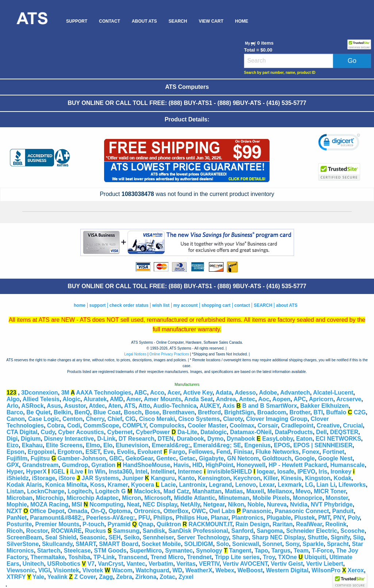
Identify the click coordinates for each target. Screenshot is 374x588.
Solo (223, 544)
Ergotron (70, 452)
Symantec (179, 551)
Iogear (265, 472)
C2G (360, 412)
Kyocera (143, 485)
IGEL (58, 472)
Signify (340, 537)
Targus (281, 551)
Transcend (133, 557)
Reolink (336, 524)
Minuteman (234, 498)
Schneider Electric (312, 531)
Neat (133, 504)
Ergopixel (41, 452)
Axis (229, 406)
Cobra (56, 425)
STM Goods (110, 551)
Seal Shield (61, 537)
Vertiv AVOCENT (245, 564)
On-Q (98, 511)
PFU (144, 518)
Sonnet (272, 544)
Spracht (338, 544)
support (97, 305)
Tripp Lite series (237, 557)
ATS (130, 406)
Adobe (268, 393)
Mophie (17, 504)
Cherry (95, 419)
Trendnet (199, 557)
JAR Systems (100, 478)
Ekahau (32, 445)
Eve (108, 452)
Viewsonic (21, 570)
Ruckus (95, 531)
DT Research (137, 439)
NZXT (14, 511)
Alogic (71, 399)
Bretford (209, 412)
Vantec (136, 564)
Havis (181, 465)
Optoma (119, 511)
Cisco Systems (199, 419)
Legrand (220, 485)
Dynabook (241, 439)
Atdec (97, 406)
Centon (72, 419)
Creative (328, 425)
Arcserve (349, 399)
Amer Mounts (163, 399)
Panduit (343, 511)
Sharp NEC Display (278, 537)
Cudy (48, 432)
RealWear (309, 524)
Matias (234, 491)
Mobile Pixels (271, 498)
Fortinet (333, 452)
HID (198, 465)
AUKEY (209, 406)
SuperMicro (146, 551)
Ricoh (15, 531)
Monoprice (308, 498)
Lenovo (246, 485)
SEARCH (178, 21)
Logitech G (111, 491)
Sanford (242, 531)
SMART (86, 544)
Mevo (303, 491)
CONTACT (110, 21)
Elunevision (132, 445)
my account (186, 305)
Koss (97, 485)
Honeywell (251, 465)
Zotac (167, 577)
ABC (141, 393)
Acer (174, 393)
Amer (133, 399)
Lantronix (192, 485)
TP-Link (104, 557)
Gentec (166, 458)
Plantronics (247, 518)
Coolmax (242, 425)
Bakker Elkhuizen (325, 406)
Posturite (19, 524)
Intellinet (163, 472)
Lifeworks (352, 485)
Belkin (62, 412)
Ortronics (147, 511)
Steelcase (77, 551)
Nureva (277, 504)
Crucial (353, 425)
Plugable (279, 518)
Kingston (318, 478)
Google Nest (335, 458)
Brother (300, 412)
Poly (354, 518)
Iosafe (286, 472)
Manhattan (207, 491)
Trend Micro (167, 557)
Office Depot (47, 511)
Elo (108, 445)
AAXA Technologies (104, 393)
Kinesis (291, 478)
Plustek (305, 518)
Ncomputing (106, 504)
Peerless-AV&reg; (111, 518)
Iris (323, 472)
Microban (20, 498)
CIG (130, 419)
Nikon (236, 504)
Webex (225, 570)
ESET (93, 452)
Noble (255, 504)
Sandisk (154, 531)
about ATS (287, 305)
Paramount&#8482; (56, 518)
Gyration (103, 465)
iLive (76, 472)
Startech (49, 551)
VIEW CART (211, 21)
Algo (13, 399)
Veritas (186, 564)
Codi (74, 425)
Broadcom (272, 412)
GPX (13, 465)
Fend (223, 452)
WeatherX (199, 570)
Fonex (311, 452)
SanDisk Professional (198, 531)
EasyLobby (278, 439)
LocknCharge (46, 491)
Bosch (133, 412)
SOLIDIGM (199, 544)
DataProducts (294, 432)
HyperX (36, 472)
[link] (339, 143)
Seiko (132, 537)
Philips (163, 518)
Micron (131, 498)
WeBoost (250, 570)
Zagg (106, 577)
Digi (12, 439)
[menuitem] (32, 21)
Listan (15, 491)
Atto (144, 406)
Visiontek (66, 570)
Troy (269, 557)
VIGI (44, 570)
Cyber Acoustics (81, 432)
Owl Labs (222, 511)
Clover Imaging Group (277, 419)
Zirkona (146, 577)
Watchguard (152, 570)
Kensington (214, 478)
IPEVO (306, 472)
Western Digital (287, 570)
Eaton (304, 439)
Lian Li (326, 485)
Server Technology (203, 537)
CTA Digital (22, 432)
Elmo (93, 445)
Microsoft (157, 498)
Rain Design (252, 524)
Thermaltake (48, 557)
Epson (16, 452)
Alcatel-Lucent (333, 393)
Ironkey (341, 472)
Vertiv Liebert (325, 564)
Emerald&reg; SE (217, 445)
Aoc (264, 399)
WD (177, 570)
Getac (187, 458)
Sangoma (270, 531)
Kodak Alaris (24, 485)
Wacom (122, 570)
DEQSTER (344, 432)
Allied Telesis (41, 399)
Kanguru (163, 478)
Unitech (33, 564)
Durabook (190, 439)
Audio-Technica (175, 406)
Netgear (214, 504)
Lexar (267, 485)
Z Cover (85, 577)
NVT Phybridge (332, 504)
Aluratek (95, 399)
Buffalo (336, 412)
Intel (142, 472)
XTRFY (16, 577)
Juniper (133, 478)
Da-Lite (187, 432)
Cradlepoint (297, 425)
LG (309, 485)
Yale (38, 577)
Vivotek (93, 570)
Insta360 (121, 472)
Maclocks (147, 491)
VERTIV (209, 564)
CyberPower (153, 432)
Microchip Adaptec (93, 498)
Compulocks (167, 425)
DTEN (165, 439)
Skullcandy (57, 544)
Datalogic (214, 432)
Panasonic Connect (302, 511)
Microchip (50, 498)
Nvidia (299, 504)
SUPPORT (77, 21)
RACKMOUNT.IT (210, 524)
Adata (224, 393)
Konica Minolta (66, 485)
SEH (115, 537)
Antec (247, 399)
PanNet (17, 518)
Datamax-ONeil (251, 432)
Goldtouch (277, 458)
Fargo (177, 452)
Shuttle (317, 537)
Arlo (12, 406)
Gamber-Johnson (82, 458)
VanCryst (110, 564)
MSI (77, 504)
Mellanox (280, 491)
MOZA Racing (49, 504)
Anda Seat (198, 399)
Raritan (283, 524)
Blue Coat (107, 412)
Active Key (198, 393)
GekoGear (139, 458)
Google (305, 458)
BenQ (82, 412)
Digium (31, 439)
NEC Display (160, 504)
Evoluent (150, 452)
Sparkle (313, 544)
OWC (199, 511)
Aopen (282, 399)
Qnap (146, 524)
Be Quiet (38, 412)
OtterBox (176, 511)
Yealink (58, 577)
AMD (117, 399)
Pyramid (119, 524)
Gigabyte (211, 458)
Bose (152, 412)
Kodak (342, 478)
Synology (209, 551)
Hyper (15, 472)
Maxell (255, 491)
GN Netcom (243, 458)
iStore (67, 478)
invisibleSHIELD (230, 472)
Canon (16, 419)
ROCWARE (66, 531)
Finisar (243, 452)
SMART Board (119, 544)
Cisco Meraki (157, 419)
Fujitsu (40, 458)
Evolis (125, 452)
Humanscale (347, 465)
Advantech (295, 393)
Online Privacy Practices (169, 354)
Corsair (268, 425)
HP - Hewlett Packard (298, 465)
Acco (157, 393)
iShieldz (18, 478)
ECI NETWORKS (338, 439)
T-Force (323, 551)
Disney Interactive (69, 439)
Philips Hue (192, 518)
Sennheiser (158, 537)
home (80, 305)
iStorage (43, 478)
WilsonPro (326, 570)
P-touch (93, 524)
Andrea (226, 399)
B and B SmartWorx (270, 406)
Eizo (13, 445)
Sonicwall (246, 544)
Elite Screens (64, 445)
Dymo (215, 439)
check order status (129, 305)
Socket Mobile (161, 544)
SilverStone (23, 544)
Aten (115, 406)
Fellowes (201, 452)
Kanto (186, 478)
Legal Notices (135, 354)
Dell (321, 432)
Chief (115, 419)
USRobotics (64, 564)
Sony (292, 544)
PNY (339, 518)
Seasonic (92, 537)
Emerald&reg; (171, 445)
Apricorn (321, 399)
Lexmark (290, 485)
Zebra (124, 577)
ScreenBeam (24, 537)
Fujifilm (17, 458)
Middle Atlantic (194, 498)
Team (301, 551)
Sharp (240, 537)
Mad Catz (176, 491)
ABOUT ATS (144, 21)
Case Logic (44, 419)
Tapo (261, 551)
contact (242, 305)
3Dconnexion (39, 393)
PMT (324, 518)
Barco (15, 412)
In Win (97, 472)
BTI (318, 412)
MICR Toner (330, 491)
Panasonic (257, 511)
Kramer (118, 485)
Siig (358, 537)
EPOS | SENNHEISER (323, 445)
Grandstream (41, 465)
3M (65, 393)
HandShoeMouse (146, 465)
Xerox (356, 570)
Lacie (168, 485)
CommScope (101, 425)
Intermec (190, 472)
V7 (91, 564)
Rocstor (37, 531)
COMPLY (134, 425)
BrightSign (239, 412)
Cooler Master (207, 425)
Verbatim (161, 564)
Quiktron (169, 524)
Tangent (240, 551)
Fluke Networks (277, 452)
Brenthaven (179, 412)
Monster (337, 498)
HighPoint (220, 465)
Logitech (80, 491)
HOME (241, 21)
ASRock (32, 406)
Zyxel (186, 577)
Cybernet (120, 432)
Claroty (233, 419)
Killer (270, 478)
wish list (161, 305)
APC (300, 399)
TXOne (287, 557)
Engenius (257, 445)
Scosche (352, 531)
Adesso (245, 393)
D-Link (106, 439)
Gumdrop (75, 465)
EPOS (282, 445)
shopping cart (216, 305)
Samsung (126, 531)
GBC (116, 458)
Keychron (247, 478)
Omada (77, 511)
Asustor (75, 406)
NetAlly (190, 504)
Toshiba (79, 557)
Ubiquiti (315, 557)
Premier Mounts (57, 524)
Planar (220, 518)
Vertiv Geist (287, 564)
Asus (54, 406)
